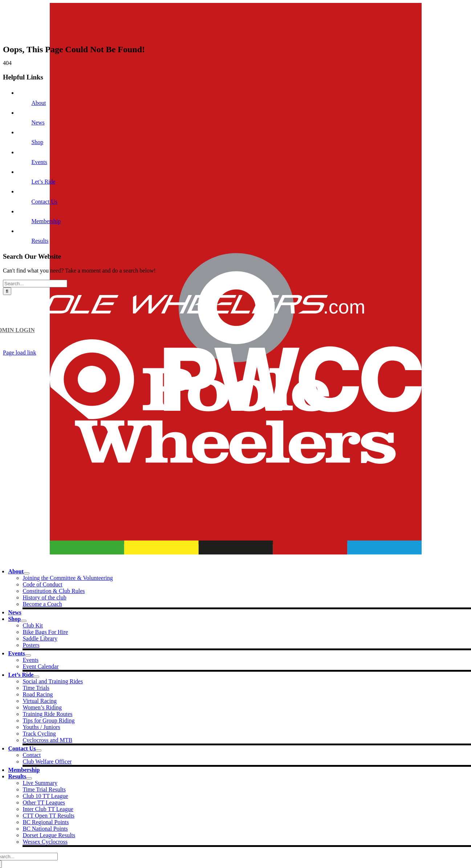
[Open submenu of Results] (29, 778)
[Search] (7, 291)
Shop (37, 142)
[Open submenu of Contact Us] (38, 750)
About (38, 103)
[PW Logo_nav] (236, 552)
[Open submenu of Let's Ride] (36, 677)
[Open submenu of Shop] (24, 621)
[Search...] (35, 284)
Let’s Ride (43, 182)
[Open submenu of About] (27, 573)
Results (40, 241)
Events (39, 162)
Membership (46, 221)
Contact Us (44, 202)
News (38, 122)
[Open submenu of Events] (28, 655)
